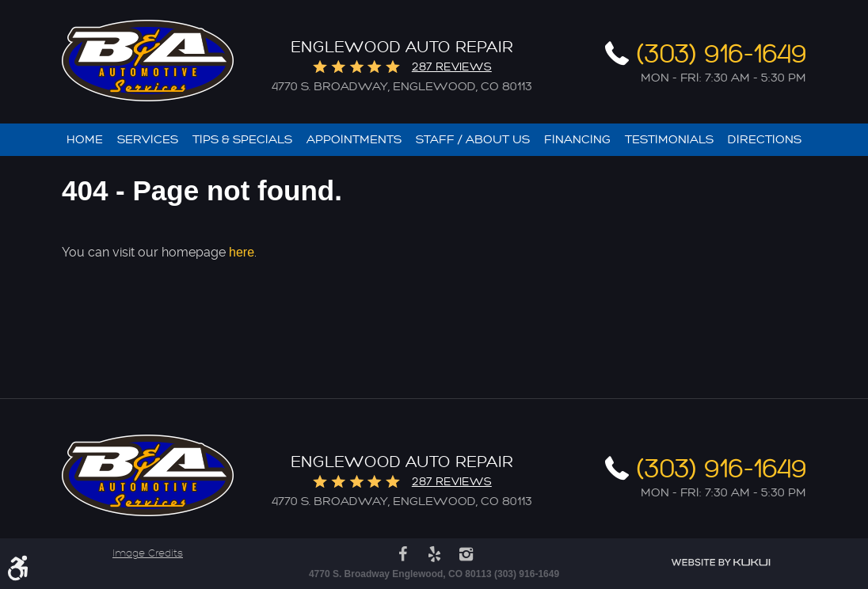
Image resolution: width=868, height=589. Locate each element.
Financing (577, 140)
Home (85, 140)
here (242, 252)
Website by (721, 562)
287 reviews (452, 67)
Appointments (354, 140)
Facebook (402, 554)
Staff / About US (473, 140)
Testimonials (669, 140)
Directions (765, 140)
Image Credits (148, 553)
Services (148, 140)
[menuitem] (85, 140)
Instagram (466, 554)
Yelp (434, 554)
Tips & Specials (242, 140)
